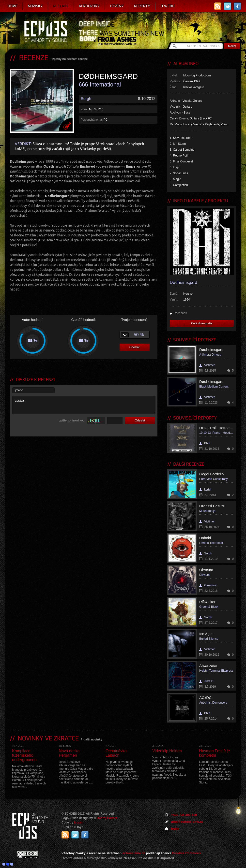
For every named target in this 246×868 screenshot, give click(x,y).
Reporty (142, 6)
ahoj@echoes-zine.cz (187, 822)
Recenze (61, 6)
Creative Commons (186, 853)
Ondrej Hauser (107, 818)
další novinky (93, 739)
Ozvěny (117, 6)
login (175, 829)
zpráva (84, 405)
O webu (167, 6)
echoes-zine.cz (134, 853)
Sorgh (86, 99)
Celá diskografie (202, 323)
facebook (181, 313)
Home (12, 6)
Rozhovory (89, 6)
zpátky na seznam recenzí (70, 59)
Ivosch (79, 823)
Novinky (35, 6)
